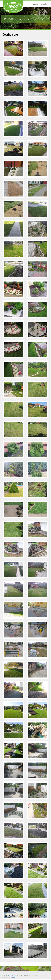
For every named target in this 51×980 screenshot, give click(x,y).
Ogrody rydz (12, 975)
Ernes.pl (12, 977)
